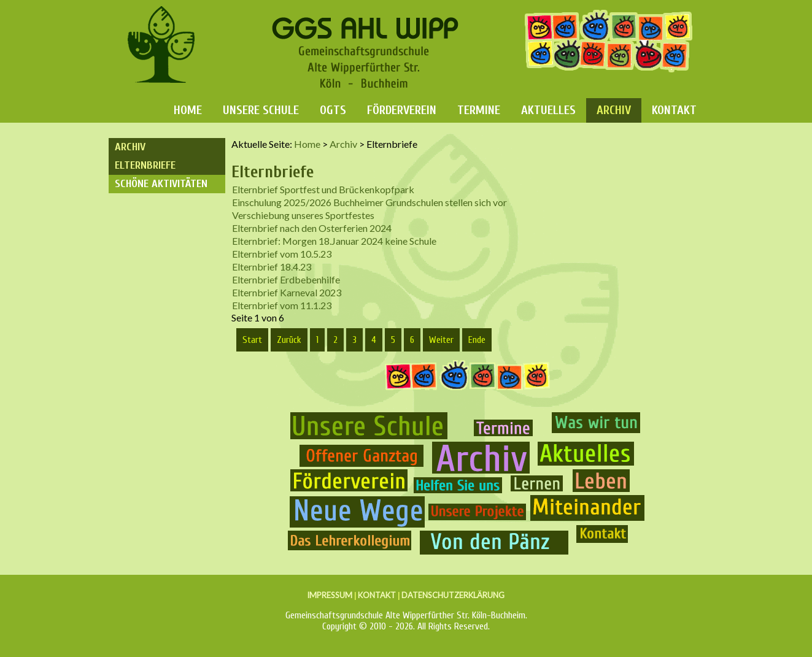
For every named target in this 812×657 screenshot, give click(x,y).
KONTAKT (377, 595)
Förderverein (402, 110)
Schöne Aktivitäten (161, 184)
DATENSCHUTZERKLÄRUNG (453, 595)
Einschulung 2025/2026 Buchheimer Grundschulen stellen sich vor (369, 202)
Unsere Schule (261, 110)
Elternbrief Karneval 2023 (287, 292)
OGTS (333, 110)
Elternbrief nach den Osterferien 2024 (312, 228)
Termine (479, 110)
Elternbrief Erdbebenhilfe (286, 279)
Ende (477, 340)
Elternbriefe (145, 165)
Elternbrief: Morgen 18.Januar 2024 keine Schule (334, 241)
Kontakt (674, 110)
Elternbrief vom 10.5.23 (282, 254)
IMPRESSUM (330, 595)
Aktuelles (548, 110)
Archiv (614, 110)
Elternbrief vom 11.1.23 (282, 305)
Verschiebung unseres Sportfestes (303, 215)
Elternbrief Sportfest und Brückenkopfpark (323, 189)
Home (188, 110)
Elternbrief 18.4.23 (272, 267)
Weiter (441, 340)
